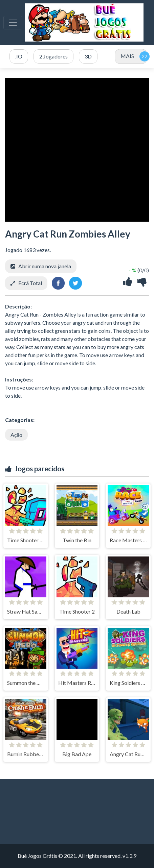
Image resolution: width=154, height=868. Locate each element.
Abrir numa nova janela (45, 266)
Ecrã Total (30, 283)
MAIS (127, 56)
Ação (16, 435)
